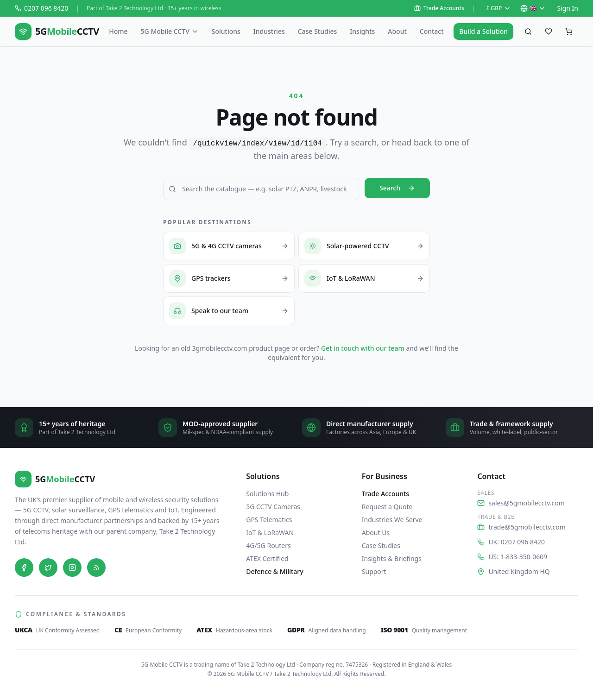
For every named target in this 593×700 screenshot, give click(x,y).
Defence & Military (274, 571)
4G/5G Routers (268, 545)
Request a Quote (387, 507)
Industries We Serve (392, 520)
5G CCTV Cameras (273, 507)
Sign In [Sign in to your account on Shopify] (568, 8)
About (397, 31)
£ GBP (499, 8)
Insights (362, 31)
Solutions (226, 31)
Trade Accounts (439, 8)
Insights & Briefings (392, 558)
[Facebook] (24, 568)
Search (397, 188)
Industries (269, 31)
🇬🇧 (533, 8)
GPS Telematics (269, 520)
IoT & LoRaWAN (270, 533)
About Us (376, 533)
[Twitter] (48, 568)
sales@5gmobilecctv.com (521, 503)
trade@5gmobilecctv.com (521, 527)
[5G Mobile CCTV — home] (57, 32)
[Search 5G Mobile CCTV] (261, 189)
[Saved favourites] (549, 32)
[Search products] (528, 32)
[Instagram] (72, 568)
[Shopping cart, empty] (569, 32)
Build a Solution (483, 31)
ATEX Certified (267, 558)
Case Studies (318, 31)
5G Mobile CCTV (170, 31)
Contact (432, 31)
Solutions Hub (267, 494)
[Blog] (96, 568)
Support (374, 571)
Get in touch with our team (363, 348)
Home (118, 31)
